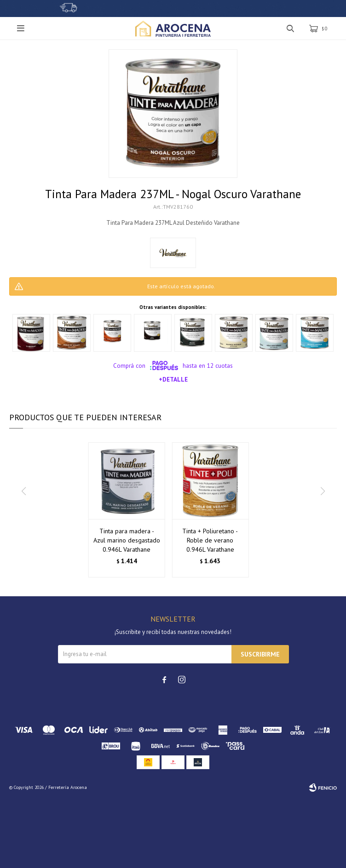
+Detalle (173, 379)
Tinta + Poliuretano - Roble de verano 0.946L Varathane (210, 540)
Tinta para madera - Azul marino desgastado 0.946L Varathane (127, 540)
